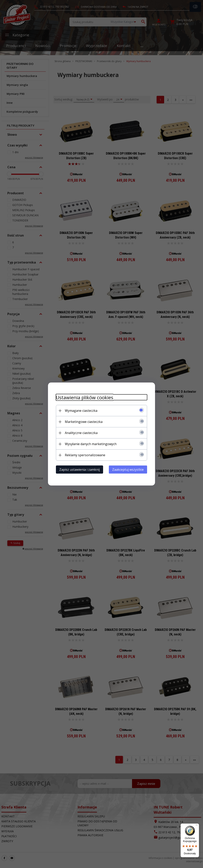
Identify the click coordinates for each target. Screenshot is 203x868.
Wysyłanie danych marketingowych (91, 444)
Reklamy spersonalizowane (85, 455)
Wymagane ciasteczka (81, 411)
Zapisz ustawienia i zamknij (79, 470)
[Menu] (197, 826)
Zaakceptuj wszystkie (128, 470)
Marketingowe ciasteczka (84, 422)
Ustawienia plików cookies (85, 397)
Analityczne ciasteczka (81, 433)
